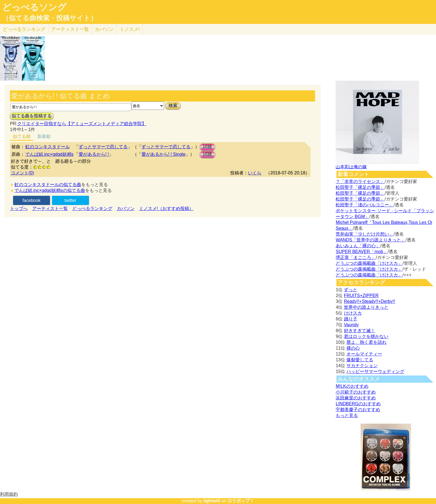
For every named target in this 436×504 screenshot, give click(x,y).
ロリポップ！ (241, 501)
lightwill (212, 501)
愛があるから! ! (94, 154)
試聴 (207, 147)
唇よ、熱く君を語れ (366, 342)
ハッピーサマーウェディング (375, 371)
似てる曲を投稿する (32, 116)
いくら (255, 173)
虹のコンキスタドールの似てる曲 (48, 185)
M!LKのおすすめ (352, 386)
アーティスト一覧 (50, 208)
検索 (173, 106)
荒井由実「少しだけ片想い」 (365, 234)
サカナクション (362, 366)
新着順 (44, 136)
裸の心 (353, 348)
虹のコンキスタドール (48, 147)
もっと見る (347, 415)
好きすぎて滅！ (360, 331)
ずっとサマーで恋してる (103, 147)
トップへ (19, 208)
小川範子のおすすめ (356, 392)
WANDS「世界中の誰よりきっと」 (371, 240)
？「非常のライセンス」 (360, 181)
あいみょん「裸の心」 (358, 246)
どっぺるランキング (92, 208)
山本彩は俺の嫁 (351, 167)
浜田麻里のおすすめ (356, 398)
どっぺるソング (34, 7)
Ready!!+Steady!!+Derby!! (370, 301)
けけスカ (353, 313)
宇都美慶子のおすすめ (358, 410)
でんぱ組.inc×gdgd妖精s (49, 154)
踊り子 (351, 319)
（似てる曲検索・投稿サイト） (50, 18)
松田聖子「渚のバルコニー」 (365, 205)
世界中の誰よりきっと (366, 307)
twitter (70, 200)
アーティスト (70, 29)
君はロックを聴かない (366, 336)
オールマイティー (364, 354)
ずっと (351, 290)
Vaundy (351, 325)
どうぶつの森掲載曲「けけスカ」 (369, 263)
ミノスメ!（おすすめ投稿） (166, 208)
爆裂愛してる (360, 360)
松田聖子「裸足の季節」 (360, 187)
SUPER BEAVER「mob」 (361, 252)
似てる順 (22, 136)
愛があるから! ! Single (163, 154)
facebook (32, 200)
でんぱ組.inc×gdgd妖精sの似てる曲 (50, 190)
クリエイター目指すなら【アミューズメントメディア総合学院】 (82, 124)
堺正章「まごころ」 (356, 257)
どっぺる (24, 29)
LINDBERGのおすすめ (358, 404)
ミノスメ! (130, 29)
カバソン (104, 29)
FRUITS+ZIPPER (361, 296)
